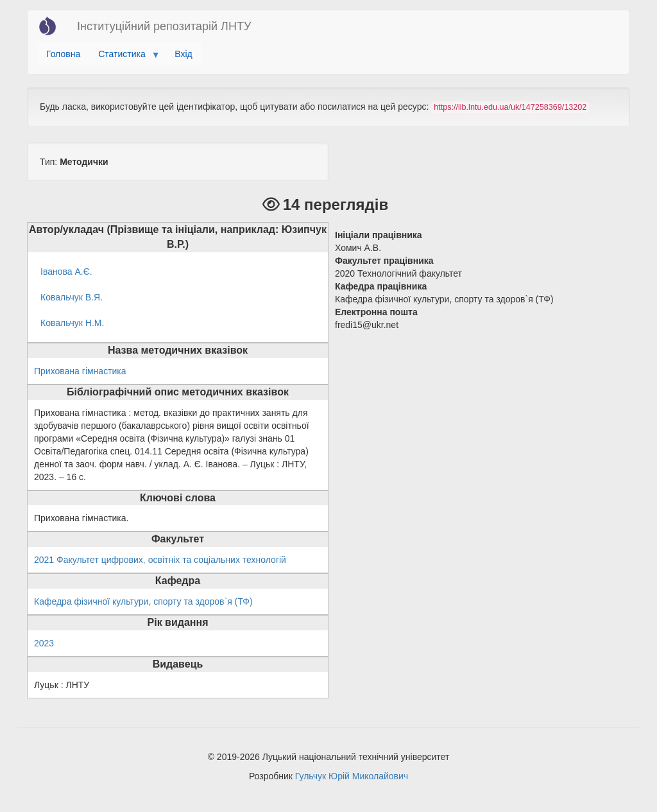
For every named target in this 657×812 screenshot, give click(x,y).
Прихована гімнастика (80, 371)
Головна (63, 54)
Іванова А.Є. (66, 272)
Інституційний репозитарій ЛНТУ (164, 26)
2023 (44, 643)
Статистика (124, 57)
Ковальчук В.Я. (72, 297)
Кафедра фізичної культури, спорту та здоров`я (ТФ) (143, 601)
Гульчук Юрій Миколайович (352, 776)
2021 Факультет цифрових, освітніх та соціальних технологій (160, 560)
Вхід (183, 54)
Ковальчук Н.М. (72, 323)
